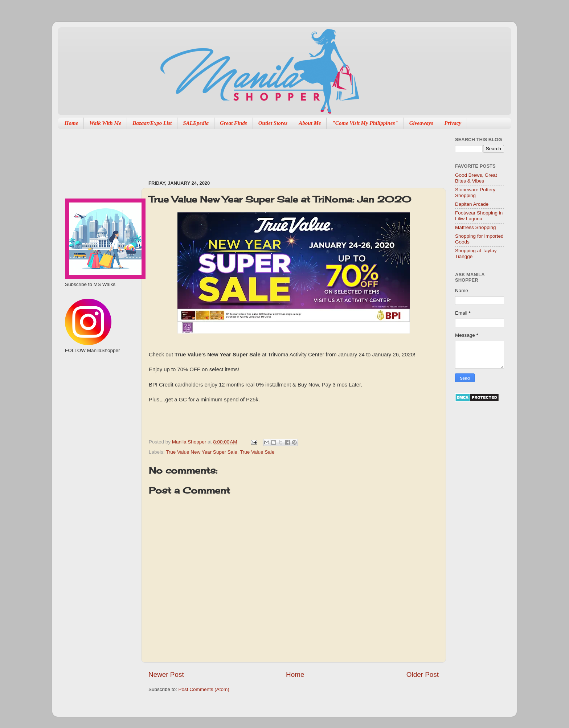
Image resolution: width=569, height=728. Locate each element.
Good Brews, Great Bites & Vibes (476, 178)
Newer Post (166, 674)
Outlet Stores (273, 123)
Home (71, 123)
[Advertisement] (281, 151)
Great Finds (234, 123)
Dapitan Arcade (472, 204)
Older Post (423, 674)
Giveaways (421, 123)
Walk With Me (105, 123)
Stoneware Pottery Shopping (475, 193)
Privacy (453, 123)
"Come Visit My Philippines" (365, 123)
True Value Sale (257, 452)
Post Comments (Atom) (204, 689)
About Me (310, 123)
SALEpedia (196, 123)
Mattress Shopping (476, 227)
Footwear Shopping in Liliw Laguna (479, 216)
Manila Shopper (190, 442)
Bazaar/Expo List (152, 123)
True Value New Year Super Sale (202, 452)
